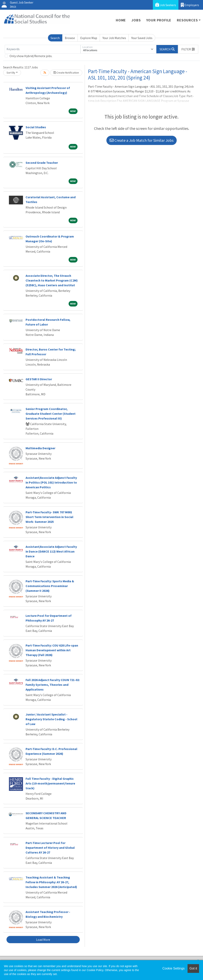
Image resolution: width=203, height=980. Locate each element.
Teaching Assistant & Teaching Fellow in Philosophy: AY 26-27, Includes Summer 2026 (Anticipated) (51, 882)
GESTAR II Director (39, 379)
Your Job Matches (114, 38)
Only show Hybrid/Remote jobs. (31, 56)
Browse (70, 38)
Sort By (11, 73)
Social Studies (36, 127)
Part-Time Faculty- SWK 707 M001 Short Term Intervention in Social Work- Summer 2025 (49, 517)
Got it (193, 968)
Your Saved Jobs (142, 38)
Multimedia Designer (40, 448)
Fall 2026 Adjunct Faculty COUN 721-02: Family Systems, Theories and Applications (53, 685)
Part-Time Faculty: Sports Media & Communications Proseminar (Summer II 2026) (50, 586)
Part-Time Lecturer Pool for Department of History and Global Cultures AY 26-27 (50, 848)
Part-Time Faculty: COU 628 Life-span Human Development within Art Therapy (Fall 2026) (52, 650)
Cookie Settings (173, 968)
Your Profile (159, 20)
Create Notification (66, 73)
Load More (43, 940)
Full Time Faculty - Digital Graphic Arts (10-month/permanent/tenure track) (50, 783)
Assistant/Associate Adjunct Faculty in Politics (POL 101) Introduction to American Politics (51, 482)
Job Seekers (166, 5)
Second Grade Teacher (42, 163)
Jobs (136, 20)
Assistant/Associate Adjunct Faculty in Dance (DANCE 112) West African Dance (51, 551)
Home (121, 20)
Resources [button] (187, 20)
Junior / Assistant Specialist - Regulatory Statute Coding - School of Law (51, 719)
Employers (190, 5)
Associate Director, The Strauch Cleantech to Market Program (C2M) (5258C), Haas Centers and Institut (52, 280)
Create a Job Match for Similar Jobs (142, 140)
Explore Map (89, 38)
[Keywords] (43, 49)
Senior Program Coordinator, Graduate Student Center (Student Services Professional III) (51, 414)
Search (55, 38)
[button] (188, 49)
